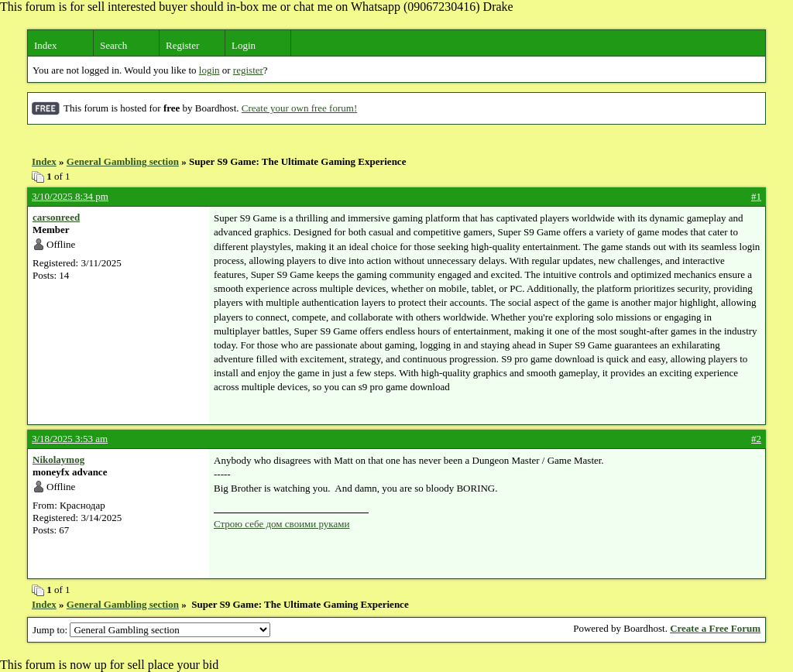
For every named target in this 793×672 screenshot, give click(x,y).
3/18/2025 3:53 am (70, 439)
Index (46, 45)
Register (182, 45)
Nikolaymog (58, 459)
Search (113, 45)
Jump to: (151, 630)
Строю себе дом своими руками (281, 524)
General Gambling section (123, 161)
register (248, 70)
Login (244, 45)
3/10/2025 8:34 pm (70, 196)
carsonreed (56, 217)
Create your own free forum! (299, 108)
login (209, 70)
